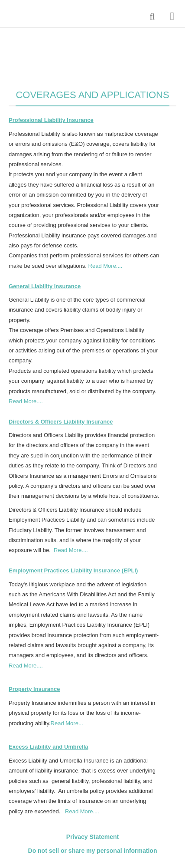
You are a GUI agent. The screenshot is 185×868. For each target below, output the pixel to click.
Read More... (67, 723)
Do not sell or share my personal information (93, 851)
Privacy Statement (92, 837)
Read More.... (105, 266)
